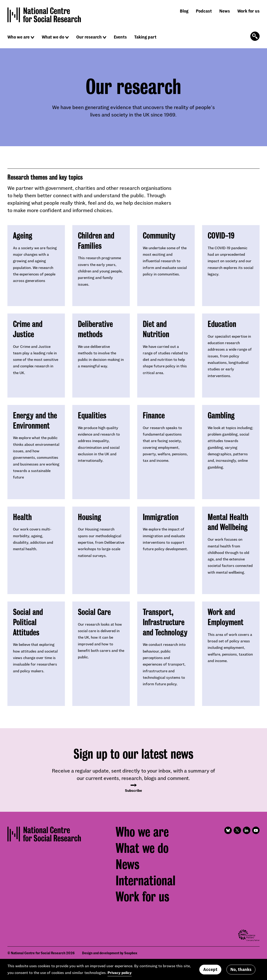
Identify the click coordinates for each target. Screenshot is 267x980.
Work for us (248, 11)
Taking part (145, 37)
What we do (53, 37)
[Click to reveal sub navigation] (32, 37)
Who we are (19, 37)
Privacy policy (120, 972)
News (225, 11)
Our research (89, 37)
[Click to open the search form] (255, 36)
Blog (184, 11)
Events (120, 37)
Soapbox (131, 953)
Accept (210, 969)
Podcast (204, 11)
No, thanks (241, 969)
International (146, 881)
